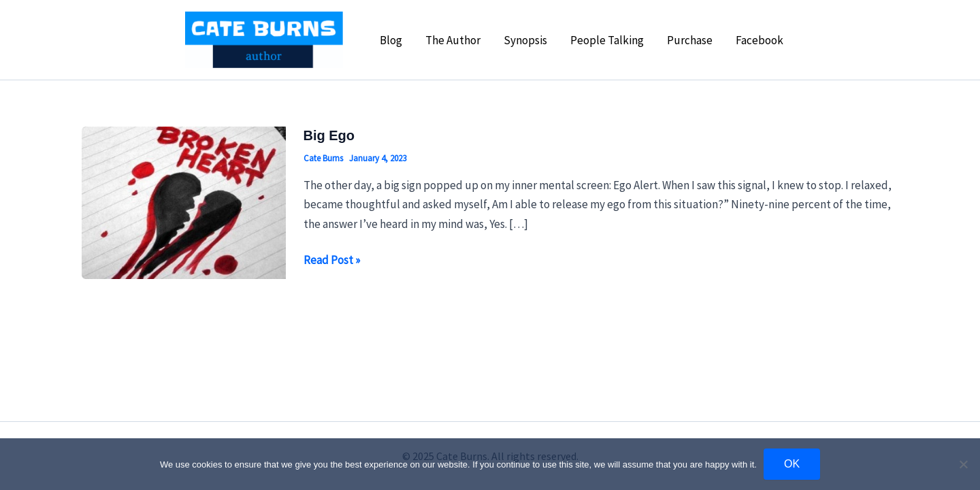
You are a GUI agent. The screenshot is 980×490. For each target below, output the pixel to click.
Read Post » (332, 260)
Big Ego (329, 135)
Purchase (690, 40)
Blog (391, 40)
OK (792, 464)
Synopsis (525, 40)
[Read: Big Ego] (184, 201)
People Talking (607, 40)
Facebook (759, 40)
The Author (453, 40)
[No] (963, 464)
